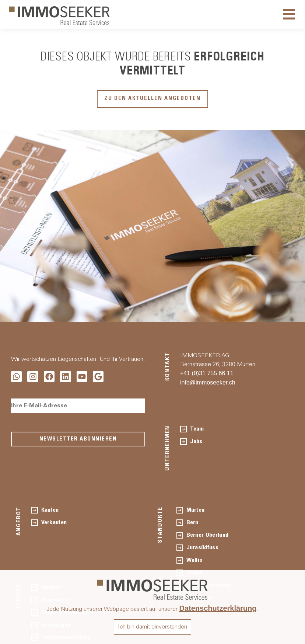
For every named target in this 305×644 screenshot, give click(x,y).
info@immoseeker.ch (208, 382)
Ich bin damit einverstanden (152, 627)
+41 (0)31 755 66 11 (207, 373)
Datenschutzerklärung (218, 608)
